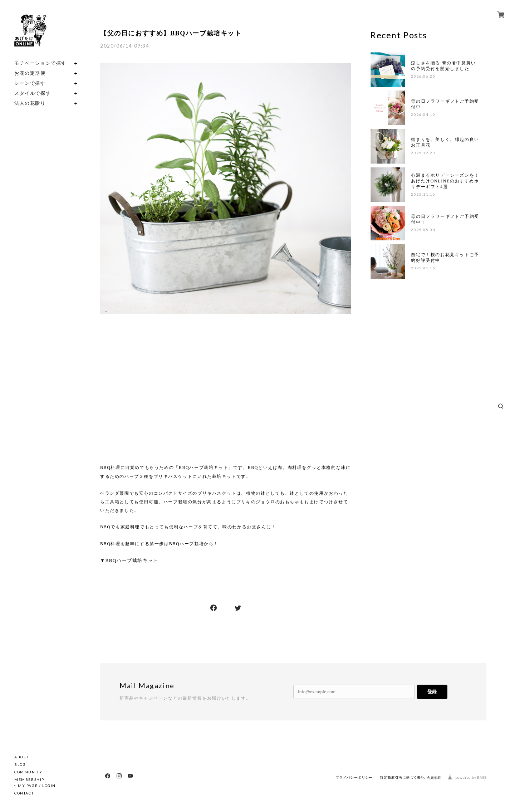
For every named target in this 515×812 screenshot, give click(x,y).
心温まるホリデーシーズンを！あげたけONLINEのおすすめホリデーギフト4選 (445, 181)
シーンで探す (30, 83)
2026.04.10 (423, 114)
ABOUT (22, 757)
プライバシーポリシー (354, 777)
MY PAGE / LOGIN (37, 786)
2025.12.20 (423, 153)
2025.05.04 (423, 230)
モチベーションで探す (40, 63)
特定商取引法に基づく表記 (402, 777)
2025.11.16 (423, 194)
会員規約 (434, 777)
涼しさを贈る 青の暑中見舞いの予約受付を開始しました (443, 66)
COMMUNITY (28, 772)
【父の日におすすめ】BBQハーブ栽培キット (171, 33)
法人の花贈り (30, 103)
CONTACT (24, 793)
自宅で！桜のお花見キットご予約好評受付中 (445, 258)
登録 (432, 692)
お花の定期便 (30, 73)
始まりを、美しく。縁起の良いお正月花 (445, 142)
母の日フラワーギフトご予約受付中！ (445, 219)
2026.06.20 (423, 76)
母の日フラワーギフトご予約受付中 (445, 104)
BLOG (20, 764)
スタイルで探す (33, 93)
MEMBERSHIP (29, 779)
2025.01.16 (423, 268)
